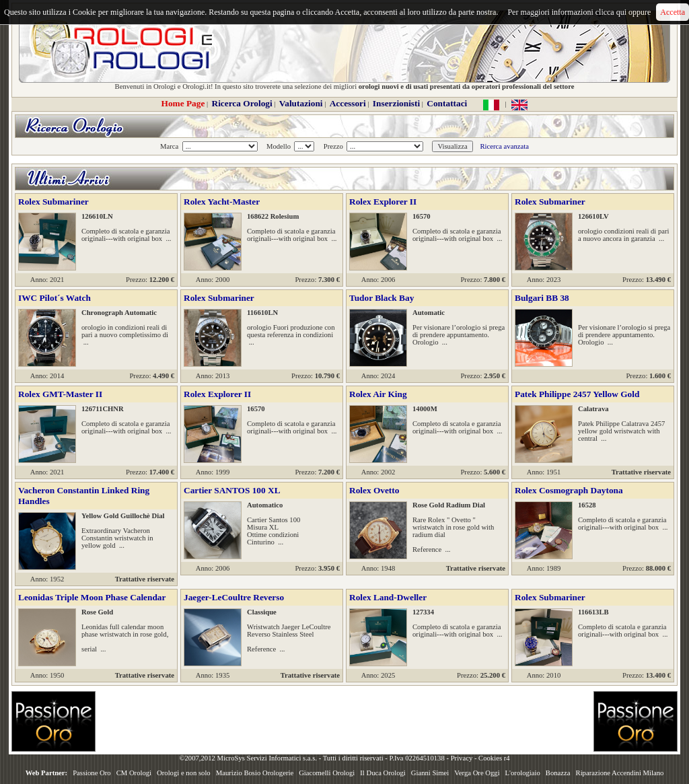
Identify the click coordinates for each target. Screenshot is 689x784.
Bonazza (558, 773)
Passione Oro (92, 773)
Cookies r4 (494, 758)
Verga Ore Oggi (477, 773)
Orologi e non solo (184, 773)
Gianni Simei (430, 773)
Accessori (348, 103)
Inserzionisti (396, 103)
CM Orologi (134, 773)
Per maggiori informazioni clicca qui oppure (579, 12)
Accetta (673, 12)
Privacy (462, 758)
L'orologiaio (523, 773)
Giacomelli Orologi (327, 773)
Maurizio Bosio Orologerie (255, 773)
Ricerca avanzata (504, 146)
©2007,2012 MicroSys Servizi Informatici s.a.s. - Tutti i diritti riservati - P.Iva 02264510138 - (315, 758)
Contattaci (447, 103)
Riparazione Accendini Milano (620, 773)
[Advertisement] (344, 721)
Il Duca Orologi (383, 773)
